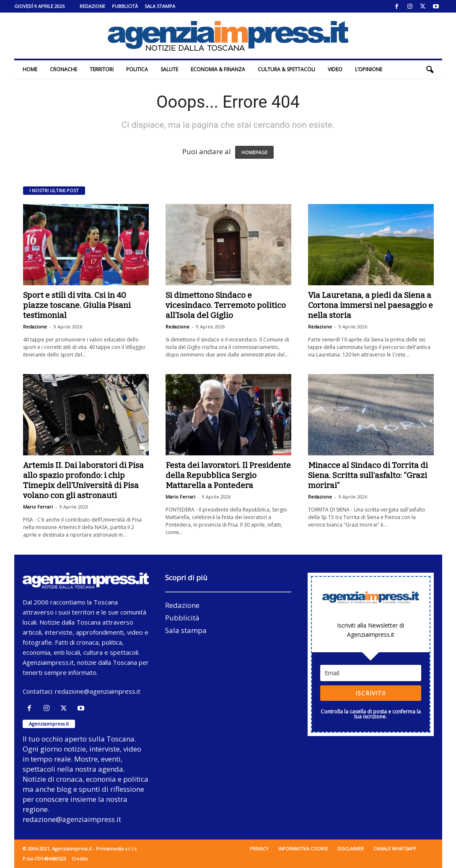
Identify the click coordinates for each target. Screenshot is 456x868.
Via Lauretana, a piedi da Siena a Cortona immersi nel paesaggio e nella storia (370, 305)
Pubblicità (125, 6)
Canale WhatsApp (395, 849)
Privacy (259, 849)
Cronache (63, 69)
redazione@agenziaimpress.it (98, 691)
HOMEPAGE (254, 152)
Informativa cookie (303, 849)
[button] (430, 70)
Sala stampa (160, 6)
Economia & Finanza (218, 69)
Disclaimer (351, 849)
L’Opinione (369, 69)
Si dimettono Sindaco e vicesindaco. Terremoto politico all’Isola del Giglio (226, 305)
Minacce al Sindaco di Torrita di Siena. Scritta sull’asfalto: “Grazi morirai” (368, 475)
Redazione (92, 6)
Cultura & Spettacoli (286, 69)
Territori (102, 69)
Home (30, 69)
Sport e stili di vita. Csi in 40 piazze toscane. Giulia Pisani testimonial (77, 305)
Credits (80, 859)
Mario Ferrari (38, 507)
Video (335, 69)
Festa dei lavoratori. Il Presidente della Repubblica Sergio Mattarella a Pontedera (228, 475)
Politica (137, 69)
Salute (169, 69)
